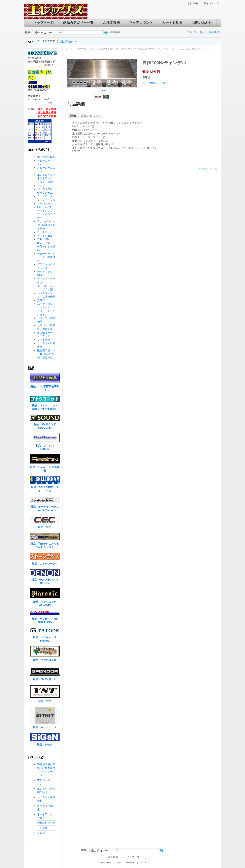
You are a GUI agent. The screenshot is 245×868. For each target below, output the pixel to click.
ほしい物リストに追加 (155, 83)
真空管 (41, 300)
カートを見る (172, 23)
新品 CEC (46, 527)
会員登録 (214, 32)
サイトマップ (211, 3)
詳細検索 (115, 32)
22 (36, 135)
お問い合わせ (202, 23)
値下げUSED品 (46, 157)
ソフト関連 (44, 340)
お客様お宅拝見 (46, 823)
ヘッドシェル (45, 236)
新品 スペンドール (45, 679)
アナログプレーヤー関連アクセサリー (46, 225)
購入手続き (67, 42)
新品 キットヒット (45, 727)
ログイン (192, 32)
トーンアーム (45, 203)
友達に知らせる (91, 116)
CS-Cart (143, 862)
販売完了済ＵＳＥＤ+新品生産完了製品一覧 (97, 49)
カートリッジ (46, 232)
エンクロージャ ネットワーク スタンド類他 (48, 178)
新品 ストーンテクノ (45, 564)
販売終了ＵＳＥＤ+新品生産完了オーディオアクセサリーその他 (153, 49)
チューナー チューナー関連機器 (46, 257)
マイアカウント (141, 23)
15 (36, 133)
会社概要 (193, 3)
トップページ (44, 23)
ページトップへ (208, 169)
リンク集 (42, 828)
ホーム (69, 49)
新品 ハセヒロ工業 (45, 660)
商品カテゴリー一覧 (78, 23)
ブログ (41, 833)
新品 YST (45, 701)
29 (36, 138)
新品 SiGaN (45, 745)
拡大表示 (103, 91)
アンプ (41, 186)
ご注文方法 (111, 23)
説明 (73, 116)
